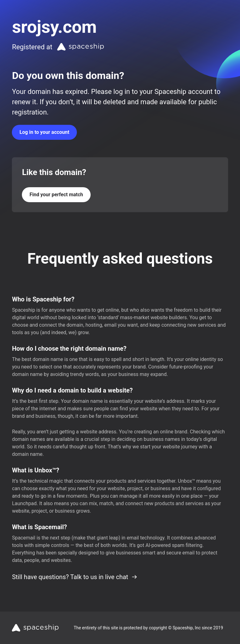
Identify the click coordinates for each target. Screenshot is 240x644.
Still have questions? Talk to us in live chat (75, 577)
